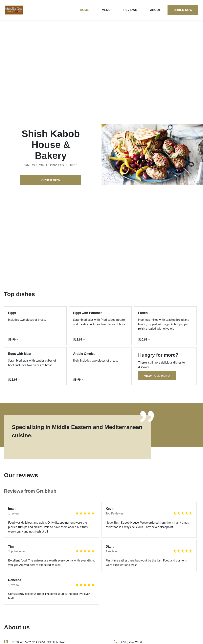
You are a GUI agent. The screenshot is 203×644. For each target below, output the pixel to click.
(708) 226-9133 (132, 642)
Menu (106, 10)
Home (84, 10)
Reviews (130, 10)
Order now (183, 10)
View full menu (157, 376)
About (155, 10)
